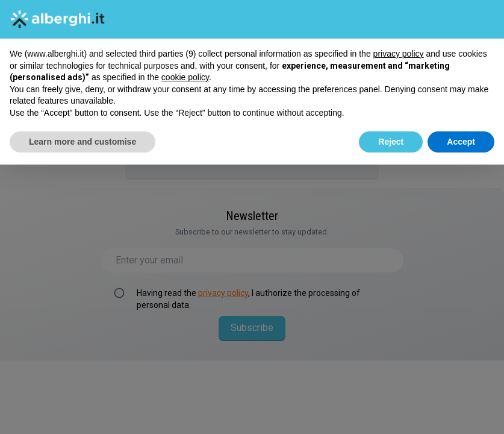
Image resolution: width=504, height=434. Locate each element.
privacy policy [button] (399, 54)
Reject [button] (391, 142)
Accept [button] (461, 142)
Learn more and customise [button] (82, 142)
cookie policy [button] (185, 77)
